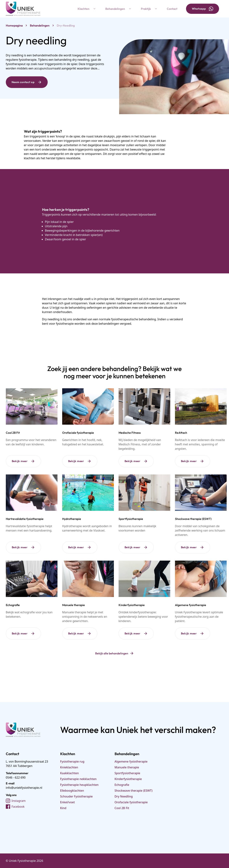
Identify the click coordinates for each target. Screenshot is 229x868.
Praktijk (149, 9)
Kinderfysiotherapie (128, 779)
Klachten (87, 9)
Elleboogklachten (72, 791)
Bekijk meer (23, 461)
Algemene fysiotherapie (131, 761)
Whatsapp (203, 9)
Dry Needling (124, 796)
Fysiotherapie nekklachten (78, 779)
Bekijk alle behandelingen (115, 653)
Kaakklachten (70, 773)
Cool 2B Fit (122, 808)
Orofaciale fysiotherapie (131, 802)
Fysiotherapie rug (72, 761)
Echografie (122, 785)
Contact (172, 9)
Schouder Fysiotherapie (77, 796)
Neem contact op (27, 82)
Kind (63, 808)
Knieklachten (69, 767)
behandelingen (40, 25)
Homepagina (14, 25)
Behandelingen (119, 9)
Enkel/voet (68, 802)
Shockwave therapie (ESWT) (134, 791)
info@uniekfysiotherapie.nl (24, 788)
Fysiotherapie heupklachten (79, 785)
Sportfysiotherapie (127, 773)
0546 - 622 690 (16, 777)
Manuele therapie (127, 767)
